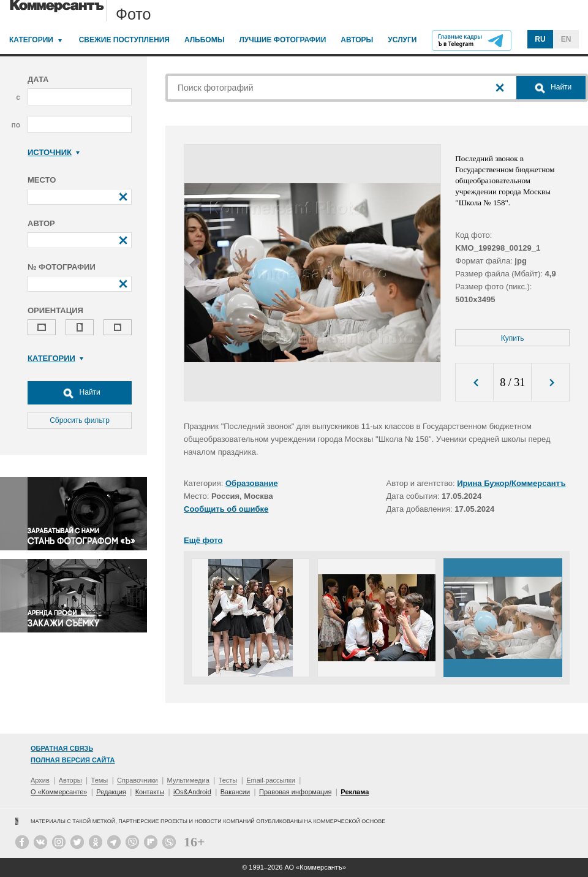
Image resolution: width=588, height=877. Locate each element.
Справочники (138, 780)
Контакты (150, 792)
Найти (80, 393)
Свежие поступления (124, 40)
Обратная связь (62, 748)
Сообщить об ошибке (226, 509)
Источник (54, 152)
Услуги (402, 40)
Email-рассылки (271, 780)
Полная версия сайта (73, 760)
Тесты (228, 780)
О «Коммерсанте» (59, 792)
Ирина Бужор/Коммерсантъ (511, 483)
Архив (40, 780)
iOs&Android (192, 792)
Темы (100, 780)
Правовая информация (295, 792)
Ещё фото (203, 540)
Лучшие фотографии (282, 40)
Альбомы (205, 40)
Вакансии (236, 792)
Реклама (355, 792)
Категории (31, 40)
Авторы (357, 40)
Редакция (111, 792)
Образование (252, 483)
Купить (513, 338)
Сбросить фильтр (80, 420)
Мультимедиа (188, 780)
